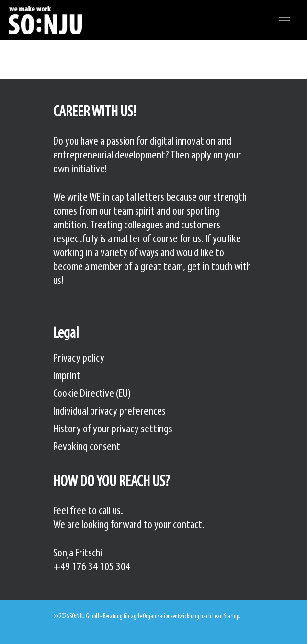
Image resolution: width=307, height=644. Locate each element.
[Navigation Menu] (284, 20)
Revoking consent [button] (87, 447)
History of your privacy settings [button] (113, 429)
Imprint (67, 376)
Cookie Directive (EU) (92, 394)
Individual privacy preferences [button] (109, 412)
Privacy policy (79, 358)
